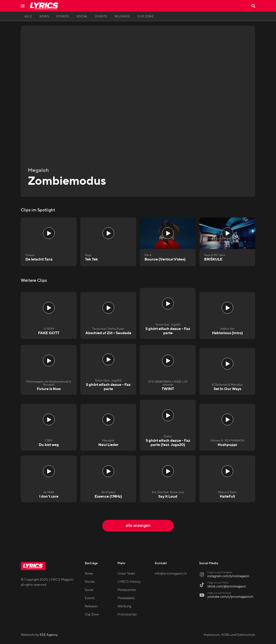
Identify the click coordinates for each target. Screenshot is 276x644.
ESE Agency (49, 635)
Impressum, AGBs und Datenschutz (229, 635)
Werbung (124, 606)
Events (90, 598)
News (89, 574)
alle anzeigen (138, 526)
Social (89, 590)
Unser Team (126, 574)
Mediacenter (127, 590)
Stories (90, 582)
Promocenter (127, 615)
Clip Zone (92, 615)
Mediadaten (126, 598)
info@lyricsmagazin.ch (171, 574)
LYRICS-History (129, 582)
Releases (91, 606)
